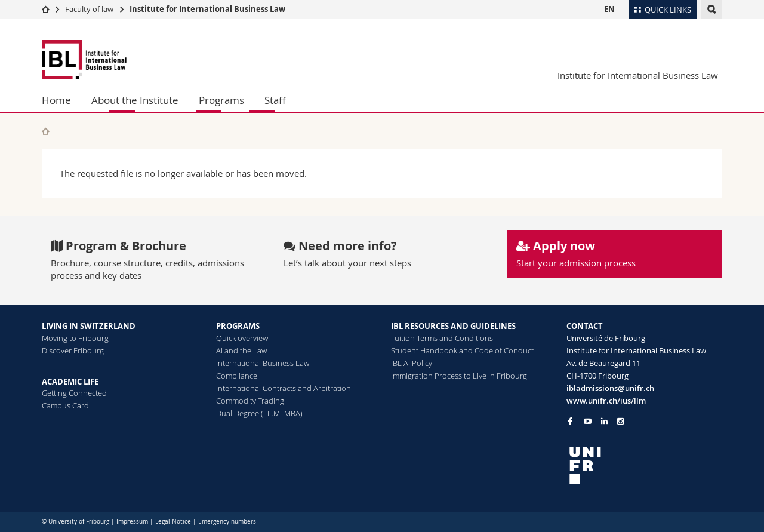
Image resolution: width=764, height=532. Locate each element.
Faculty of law (89, 9)
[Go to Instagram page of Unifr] (620, 421)
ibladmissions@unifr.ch (610, 388)
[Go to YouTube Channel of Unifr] (588, 421)
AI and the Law (241, 350)
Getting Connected (74, 393)
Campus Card (65, 405)
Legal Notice (173, 522)
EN (609, 9)
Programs (221, 100)
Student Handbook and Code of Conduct (462, 350)
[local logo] (645, 465)
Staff (275, 100)
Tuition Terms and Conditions (442, 338)
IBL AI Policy (412, 363)
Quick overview (242, 338)
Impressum (132, 522)
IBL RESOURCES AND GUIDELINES (453, 326)
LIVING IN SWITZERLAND (89, 326)
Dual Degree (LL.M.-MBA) (259, 413)
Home (56, 100)
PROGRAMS (238, 326)
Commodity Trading (250, 401)
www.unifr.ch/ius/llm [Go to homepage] (606, 401)
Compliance (237, 376)
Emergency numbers (227, 522)
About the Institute (135, 100)
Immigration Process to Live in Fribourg (459, 376)
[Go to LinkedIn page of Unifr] (604, 421)
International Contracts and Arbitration (284, 388)
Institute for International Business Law (207, 9)
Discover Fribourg (73, 350)
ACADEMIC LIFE (70, 382)
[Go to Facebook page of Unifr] (570, 421)
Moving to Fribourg (75, 338)
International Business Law (263, 363)
